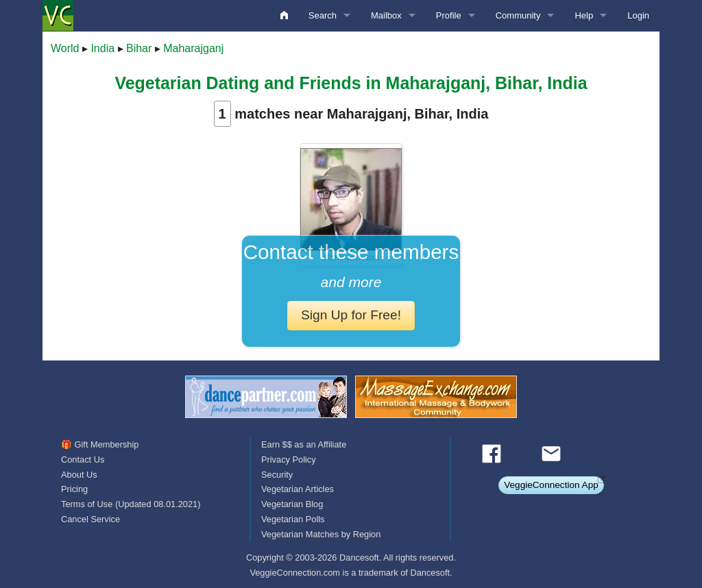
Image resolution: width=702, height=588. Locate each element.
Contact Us (83, 460)
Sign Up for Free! (351, 315)
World (65, 48)
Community (518, 15)
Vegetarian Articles (298, 489)
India (102, 48)
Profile (449, 15)
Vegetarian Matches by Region (321, 534)
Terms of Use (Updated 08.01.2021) (131, 504)
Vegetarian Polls (293, 519)
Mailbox (386, 15)
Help (584, 15)
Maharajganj (193, 48)
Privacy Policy (289, 460)
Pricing (74, 489)
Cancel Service (90, 519)
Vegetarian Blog (292, 504)
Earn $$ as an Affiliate (304, 444)
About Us (79, 475)
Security (277, 475)
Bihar (139, 48)
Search (323, 15)
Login (638, 15)
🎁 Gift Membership (100, 444)
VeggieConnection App (551, 485)
